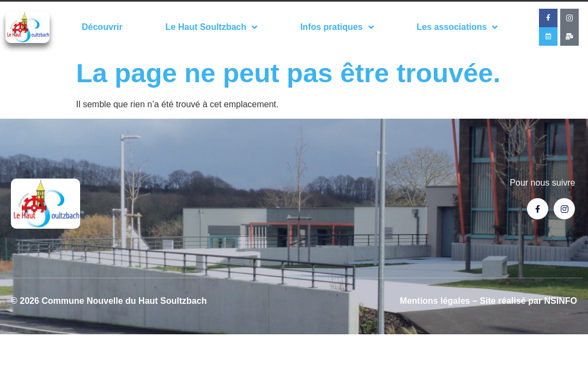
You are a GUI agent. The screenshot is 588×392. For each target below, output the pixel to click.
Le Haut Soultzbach (211, 27)
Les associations (457, 27)
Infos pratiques (337, 27)
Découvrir (102, 27)
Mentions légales (435, 301)
